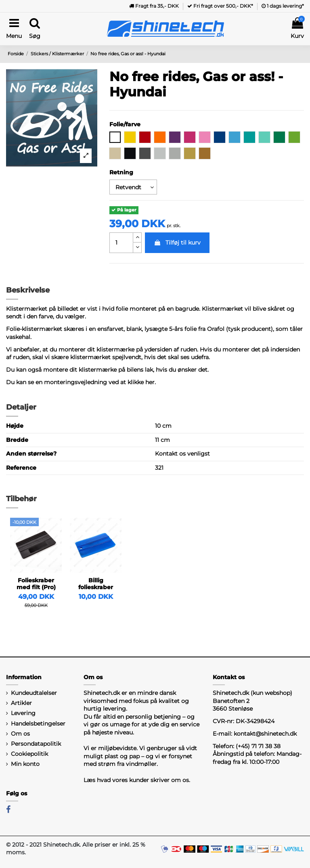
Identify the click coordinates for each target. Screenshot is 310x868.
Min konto (25, 764)
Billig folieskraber (96, 584)
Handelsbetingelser (38, 724)
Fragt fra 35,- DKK (154, 6)
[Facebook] (8, 809)
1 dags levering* (283, 6)
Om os (20, 734)
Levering (23, 713)
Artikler (21, 703)
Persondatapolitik (36, 744)
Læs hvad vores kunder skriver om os (136, 780)
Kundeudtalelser (34, 693)
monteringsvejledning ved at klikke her (99, 382)
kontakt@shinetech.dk (265, 734)
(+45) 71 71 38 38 (258, 746)
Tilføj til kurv (177, 243)
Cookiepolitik (29, 754)
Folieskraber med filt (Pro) (36, 584)
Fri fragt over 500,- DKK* (220, 6)
